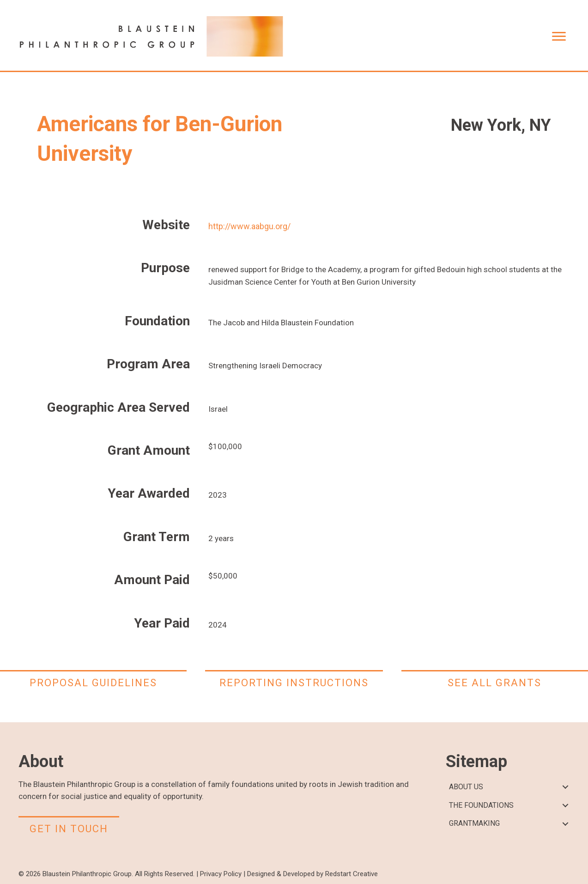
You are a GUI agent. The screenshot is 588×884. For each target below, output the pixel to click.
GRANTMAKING (474, 823)
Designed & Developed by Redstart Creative (312, 874)
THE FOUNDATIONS (481, 805)
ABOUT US (466, 787)
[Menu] (559, 37)
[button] (565, 787)
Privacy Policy (221, 874)
